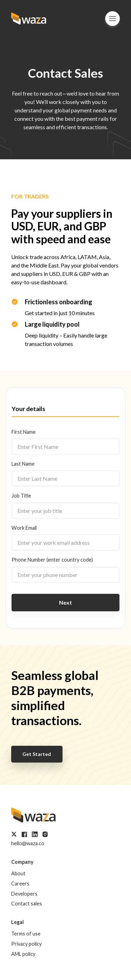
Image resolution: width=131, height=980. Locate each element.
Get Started (37, 754)
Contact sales (27, 903)
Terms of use (26, 934)
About (18, 873)
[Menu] (112, 19)
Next (65, 602)
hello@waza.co (28, 843)
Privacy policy (26, 944)
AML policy (23, 954)
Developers (24, 894)
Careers (20, 884)
